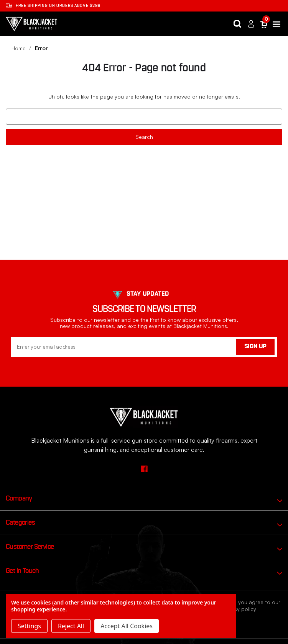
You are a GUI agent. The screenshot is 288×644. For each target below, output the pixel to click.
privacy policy (239, 609)
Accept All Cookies (127, 626)
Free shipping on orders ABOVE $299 (53, 6)
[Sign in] (251, 24)
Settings (29, 626)
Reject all (71, 626)
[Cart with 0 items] (264, 24)
